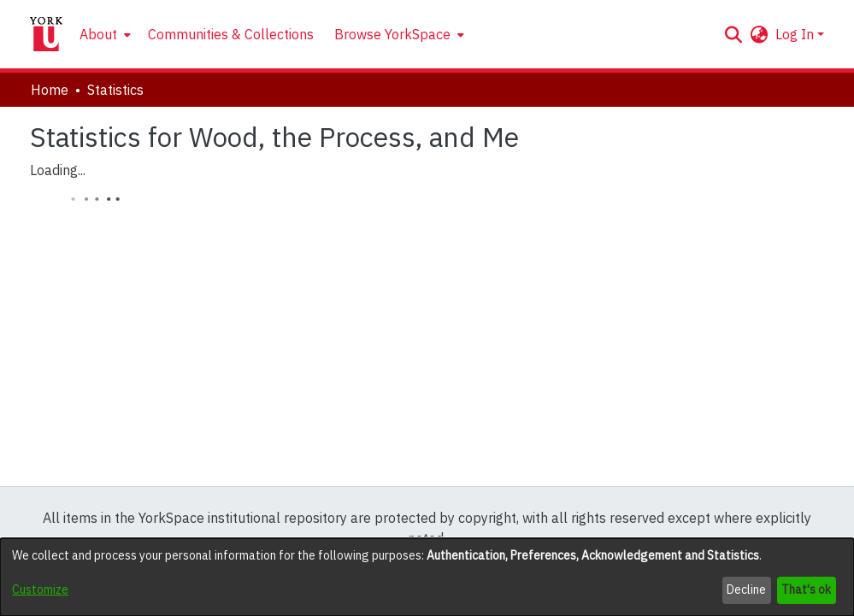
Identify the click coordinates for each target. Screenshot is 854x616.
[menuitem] (103, 34)
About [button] (98, 34)
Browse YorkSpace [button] (392, 34)
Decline (746, 590)
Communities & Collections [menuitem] (231, 34)
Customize (40, 590)
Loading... (58, 170)
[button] (734, 34)
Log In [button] (796, 34)
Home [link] (50, 90)
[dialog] (427, 577)
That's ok (806, 590)
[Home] (46, 34)
